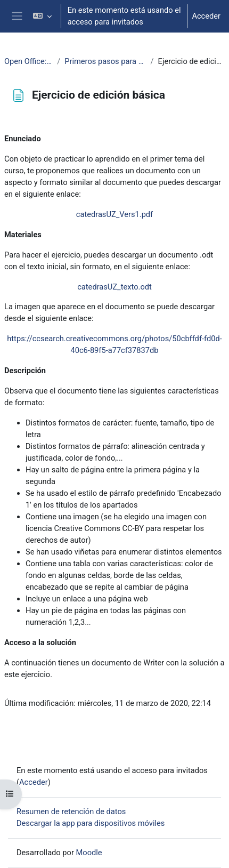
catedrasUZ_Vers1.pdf (114, 214)
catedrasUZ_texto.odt (114, 287)
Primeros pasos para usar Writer (105, 61)
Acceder (206, 16)
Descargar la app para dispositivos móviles (91, 823)
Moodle (89, 853)
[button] (42, 16)
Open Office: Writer (28, 61)
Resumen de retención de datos (71, 811)
